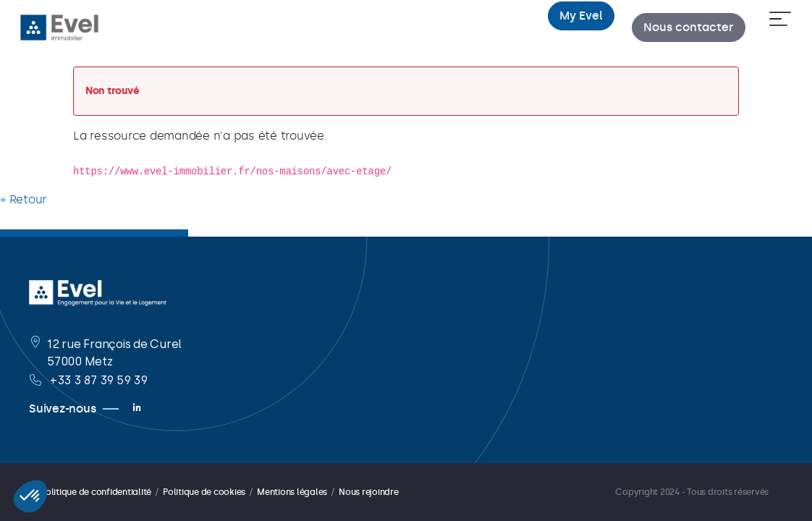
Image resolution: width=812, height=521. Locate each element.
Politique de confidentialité (96, 492)
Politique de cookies (204, 492)
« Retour (23, 199)
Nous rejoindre (369, 492)
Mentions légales (292, 492)
